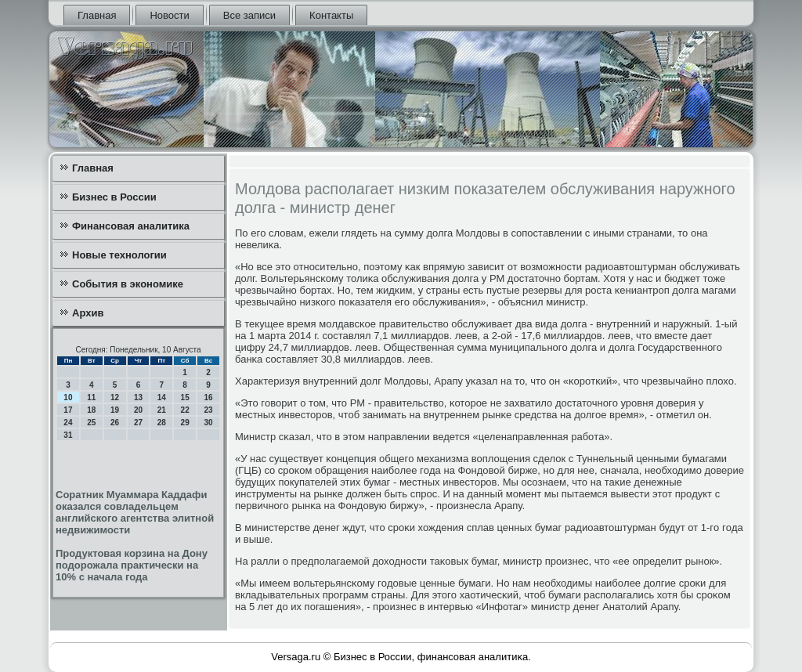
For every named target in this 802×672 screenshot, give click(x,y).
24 (68, 423)
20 (138, 410)
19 (115, 410)
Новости (169, 15)
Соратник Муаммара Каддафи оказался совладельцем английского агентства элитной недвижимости (135, 512)
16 (208, 397)
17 (68, 410)
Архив (88, 313)
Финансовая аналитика (131, 226)
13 (138, 397)
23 (208, 410)
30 (208, 423)
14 (162, 397)
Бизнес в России (114, 197)
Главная (97, 15)
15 (185, 397)
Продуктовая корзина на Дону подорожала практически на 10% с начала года (132, 565)
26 (115, 423)
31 (68, 435)
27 (138, 423)
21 (162, 410)
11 (91, 397)
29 (185, 423)
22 (185, 410)
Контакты (331, 15)
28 (162, 423)
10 (68, 397)
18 (91, 410)
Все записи (249, 15)
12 (115, 397)
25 (91, 423)
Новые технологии (119, 255)
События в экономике (128, 284)
